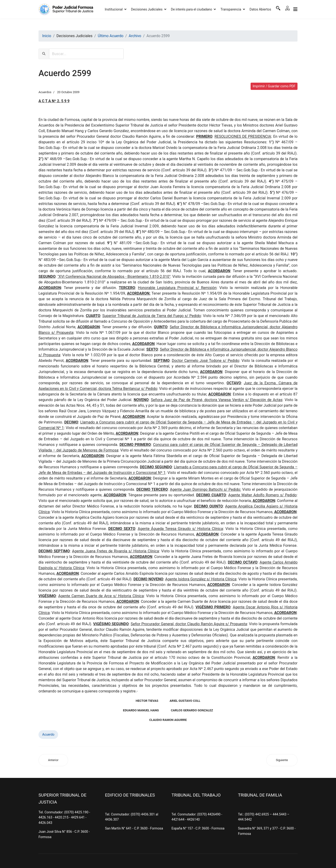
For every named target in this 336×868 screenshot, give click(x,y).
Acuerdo (48, 734)
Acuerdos (45, 92)
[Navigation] (295, 9)
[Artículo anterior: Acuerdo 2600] (53, 760)
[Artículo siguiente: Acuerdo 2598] (282, 760)
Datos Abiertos (261, 9)
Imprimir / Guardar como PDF (274, 86)
